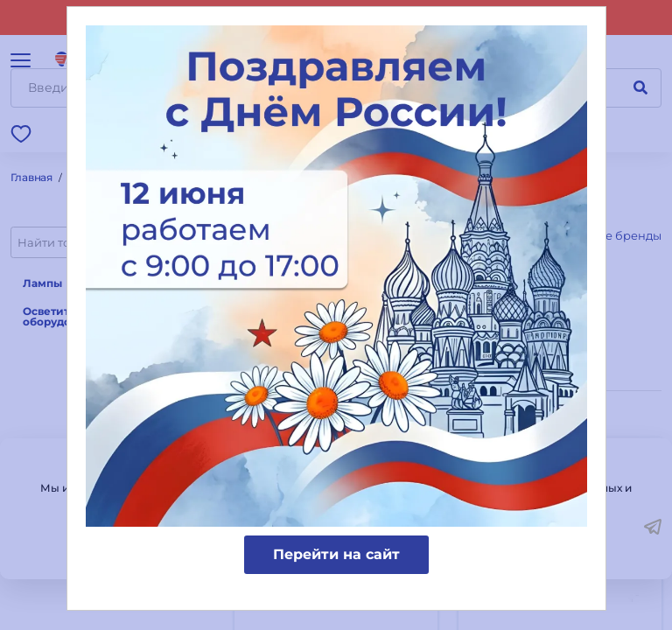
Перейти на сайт (336, 554)
